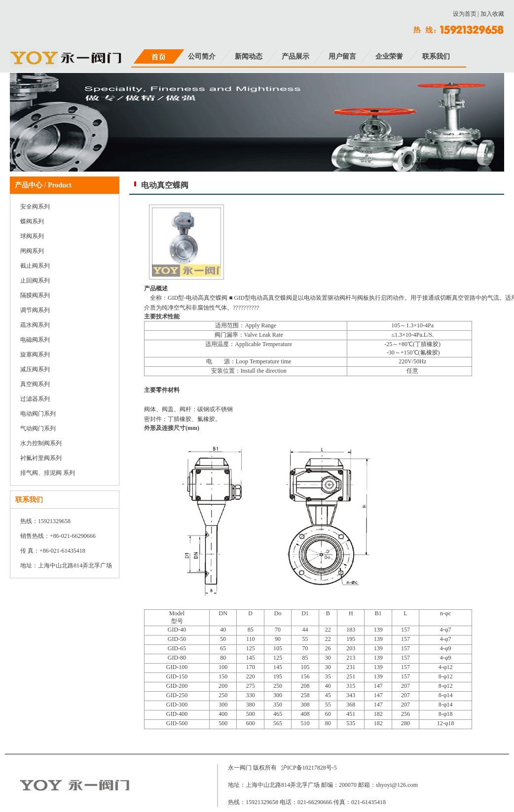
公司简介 (202, 56)
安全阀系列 (35, 207)
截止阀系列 (35, 266)
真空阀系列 (35, 384)
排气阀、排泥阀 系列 (48, 473)
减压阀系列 (35, 369)
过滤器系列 (35, 399)
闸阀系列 (32, 251)
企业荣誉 (389, 56)
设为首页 (465, 14)
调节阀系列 (35, 310)
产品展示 (295, 56)
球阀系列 (32, 236)
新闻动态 (249, 56)
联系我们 (436, 56)
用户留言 (342, 56)
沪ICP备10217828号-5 (309, 768)
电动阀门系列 (38, 414)
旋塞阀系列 (35, 354)
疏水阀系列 (35, 325)
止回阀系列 (35, 281)
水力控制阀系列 (41, 443)
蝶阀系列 (32, 221)
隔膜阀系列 (35, 295)
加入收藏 (492, 14)
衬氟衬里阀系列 (41, 458)
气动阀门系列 (38, 428)
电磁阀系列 (35, 340)
